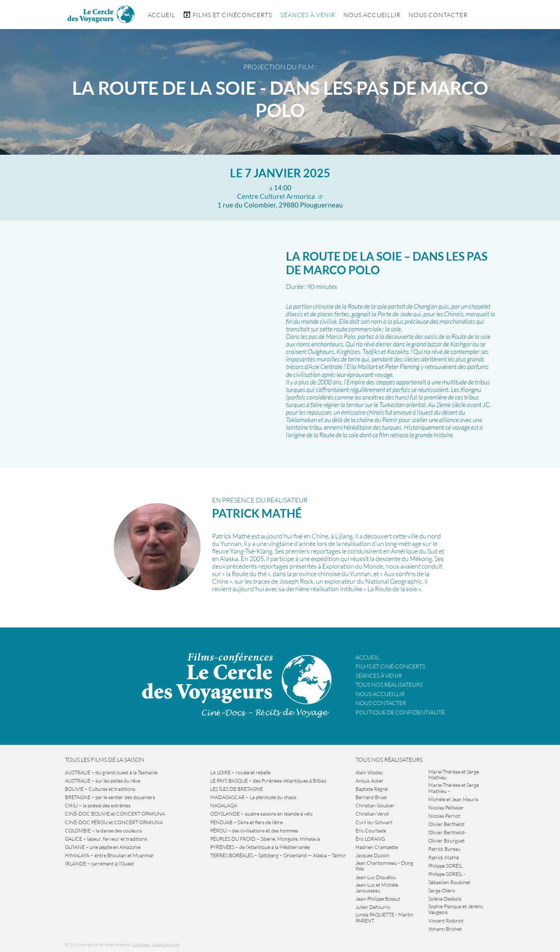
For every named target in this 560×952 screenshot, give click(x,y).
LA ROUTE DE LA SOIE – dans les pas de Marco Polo (387, 263)
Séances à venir (308, 15)
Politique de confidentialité (400, 712)
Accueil (162, 15)
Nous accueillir (372, 15)
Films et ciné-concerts (390, 666)
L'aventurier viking (165, 945)
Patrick (257, 513)
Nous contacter (381, 703)
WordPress (141, 945)
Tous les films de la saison (105, 760)
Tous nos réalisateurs (389, 685)
